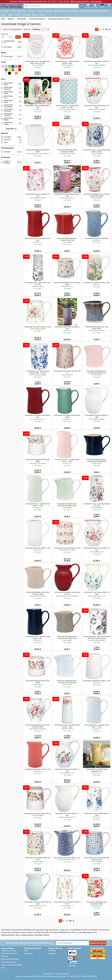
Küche (40, 11)
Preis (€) (4, 34)
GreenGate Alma (11, 101)
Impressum (28, 953)
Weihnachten (22, 11)
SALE (13, 11)
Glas (11, 142)
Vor (108, 29)
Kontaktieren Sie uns (9, 953)
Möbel (93, 11)
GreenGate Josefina (11, 115)
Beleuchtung (84, 11)
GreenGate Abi (11, 97)
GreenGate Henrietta (11, 110)
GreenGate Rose (11, 93)
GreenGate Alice (11, 84)
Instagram (52, 953)
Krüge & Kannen (11, 162)
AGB (26, 951)
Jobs (3, 968)
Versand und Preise (9, 951)
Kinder (17, 15)
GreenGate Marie (11, 119)
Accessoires (102, 11)
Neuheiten (5, 11)
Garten (11, 15)
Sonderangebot (11, 42)
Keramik (11, 140)
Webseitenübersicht (9, 962)
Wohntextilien (72, 11)
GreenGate (26, 15)
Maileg (35, 15)
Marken (42, 15)
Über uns (5, 956)
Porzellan (11, 137)
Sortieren (27, 29)
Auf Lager (11, 47)
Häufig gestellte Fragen (10, 959)
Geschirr (32, 11)
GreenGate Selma (11, 123)
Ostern (3, 15)
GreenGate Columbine (11, 106)
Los (18, 37)
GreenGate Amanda (11, 88)
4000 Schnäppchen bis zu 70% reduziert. (86, 1)
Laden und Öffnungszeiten (11, 965)
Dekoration (48, 11)
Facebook (52, 951)
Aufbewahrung (60, 11)
